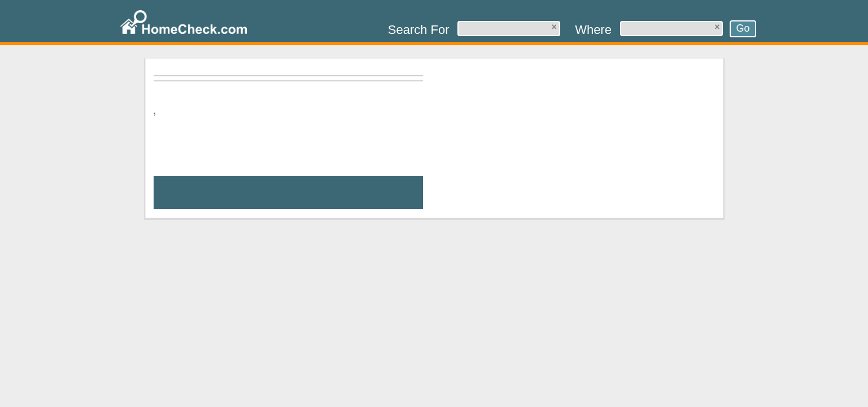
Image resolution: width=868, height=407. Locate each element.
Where (593, 30)
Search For (419, 30)
